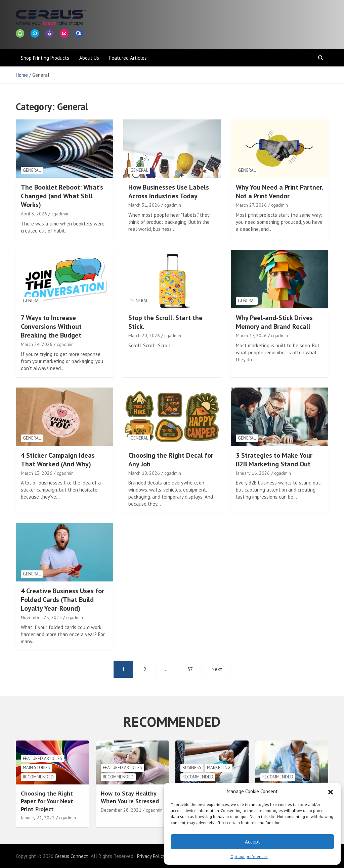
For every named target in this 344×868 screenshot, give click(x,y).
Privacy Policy (151, 856)
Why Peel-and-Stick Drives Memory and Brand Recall (274, 322)
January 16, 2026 (253, 473)
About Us (89, 58)
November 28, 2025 (41, 617)
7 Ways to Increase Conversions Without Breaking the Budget (51, 326)
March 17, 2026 (251, 336)
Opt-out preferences (249, 856)
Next (217, 669)
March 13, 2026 (37, 473)
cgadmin (60, 214)
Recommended (38, 777)
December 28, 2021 (121, 810)
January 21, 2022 (38, 818)
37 (190, 669)
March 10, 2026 (144, 473)
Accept (252, 842)
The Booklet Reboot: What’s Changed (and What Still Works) (62, 196)
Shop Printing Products (45, 58)
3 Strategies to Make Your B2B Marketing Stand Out (274, 460)
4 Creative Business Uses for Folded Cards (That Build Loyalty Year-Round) (62, 600)
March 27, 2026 (251, 205)
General (32, 170)
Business (192, 768)
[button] (331, 792)
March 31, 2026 (144, 205)
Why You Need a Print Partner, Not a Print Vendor (279, 192)
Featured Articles (128, 58)
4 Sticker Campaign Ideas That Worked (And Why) (58, 460)
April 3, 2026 (34, 214)
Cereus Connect (71, 856)
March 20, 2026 (144, 336)
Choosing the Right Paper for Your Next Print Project (47, 801)
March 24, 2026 (37, 344)
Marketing (219, 768)
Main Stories (36, 768)
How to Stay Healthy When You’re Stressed (130, 797)
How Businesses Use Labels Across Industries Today (169, 192)
